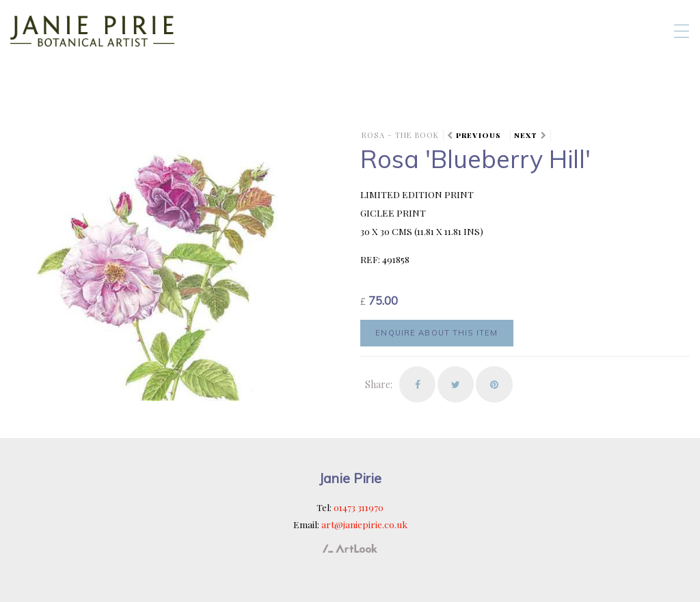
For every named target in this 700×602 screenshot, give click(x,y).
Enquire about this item (436, 333)
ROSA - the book (400, 135)
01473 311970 (359, 507)
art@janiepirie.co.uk (364, 524)
